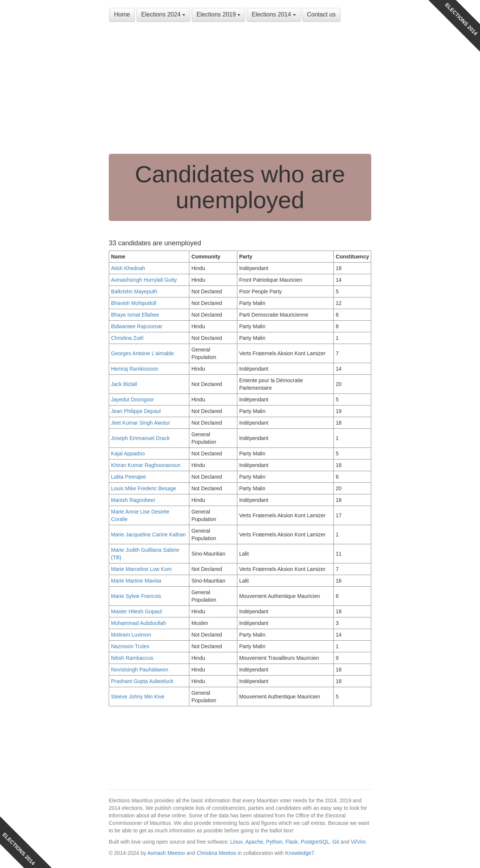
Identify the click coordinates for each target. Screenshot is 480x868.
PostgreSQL (315, 842)
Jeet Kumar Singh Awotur (141, 423)
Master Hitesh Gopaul (136, 611)
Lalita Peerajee (128, 477)
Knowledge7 (300, 853)
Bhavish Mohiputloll (134, 303)
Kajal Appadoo (128, 454)
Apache (254, 842)
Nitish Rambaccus (132, 658)
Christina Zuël (127, 338)
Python (274, 842)
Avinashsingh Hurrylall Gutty (144, 280)
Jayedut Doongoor (132, 399)
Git (336, 842)
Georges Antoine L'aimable (142, 353)
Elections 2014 (274, 14)
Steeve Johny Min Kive (138, 697)
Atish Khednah (128, 268)
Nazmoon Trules (130, 646)
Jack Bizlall (124, 384)
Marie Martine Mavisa (136, 581)
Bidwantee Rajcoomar (137, 326)
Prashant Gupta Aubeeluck (142, 681)
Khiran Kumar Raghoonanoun (146, 465)
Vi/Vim (358, 842)
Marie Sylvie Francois (136, 596)
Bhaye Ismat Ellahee (135, 315)
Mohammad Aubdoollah (139, 623)
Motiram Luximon (131, 635)
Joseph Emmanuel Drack (140, 438)
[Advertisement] (240, 90)
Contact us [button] (321, 14)
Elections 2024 (163, 14)
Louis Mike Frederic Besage (144, 488)
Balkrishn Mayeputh (134, 291)
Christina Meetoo (216, 853)
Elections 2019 (218, 14)
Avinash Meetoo (166, 853)
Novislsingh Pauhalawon (140, 670)
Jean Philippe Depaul (136, 411)
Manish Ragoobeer (133, 500)
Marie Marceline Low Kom (141, 569)
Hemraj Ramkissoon (135, 369)
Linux (236, 842)
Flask (292, 842)
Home (122, 14)
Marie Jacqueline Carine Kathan (148, 535)
